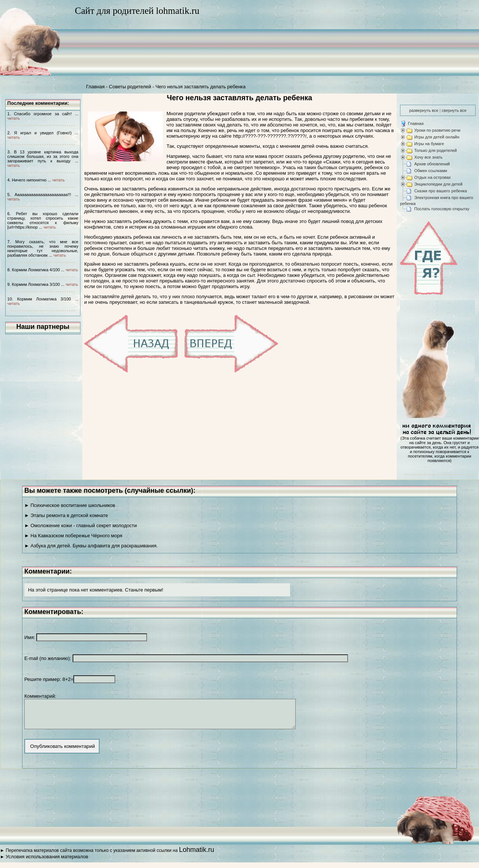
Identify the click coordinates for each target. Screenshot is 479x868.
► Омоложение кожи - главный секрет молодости (81, 525)
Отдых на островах (433, 177)
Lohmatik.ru (196, 855)
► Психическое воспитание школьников (70, 505)
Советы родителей (130, 87)
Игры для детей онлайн (437, 137)
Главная (95, 87)
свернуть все (454, 110)
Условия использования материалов (47, 862)
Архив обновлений (432, 164)
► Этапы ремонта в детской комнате (66, 515)
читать (14, 118)
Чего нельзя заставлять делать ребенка (200, 87)
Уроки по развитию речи (437, 130)
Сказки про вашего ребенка (441, 191)
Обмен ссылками (431, 171)
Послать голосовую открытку (442, 209)
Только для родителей (436, 150)
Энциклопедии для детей (438, 184)
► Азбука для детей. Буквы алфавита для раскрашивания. (91, 546)
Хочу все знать (428, 157)
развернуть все (424, 110)
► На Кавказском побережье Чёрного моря (73, 536)
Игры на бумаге (429, 144)
